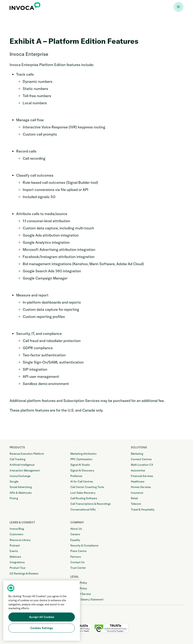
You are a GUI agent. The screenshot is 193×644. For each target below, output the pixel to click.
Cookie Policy (79, 588)
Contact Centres (141, 459)
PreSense (76, 476)
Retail (134, 498)
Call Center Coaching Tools (87, 487)
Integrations (17, 562)
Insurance (137, 493)
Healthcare (138, 481)
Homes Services (141, 487)
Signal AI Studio (80, 465)
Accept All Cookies (42, 617)
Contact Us (77, 562)
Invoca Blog (17, 529)
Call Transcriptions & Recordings (91, 504)
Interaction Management (25, 470)
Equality (75, 540)
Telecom (136, 504)
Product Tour (18, 568)
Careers (75, 534)
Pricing (14, 498)
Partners (76, 557)
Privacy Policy (79, 583)
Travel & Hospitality (143, 509)
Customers (16, 534)
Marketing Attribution (84, 454)
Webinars (15, 557)
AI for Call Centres (82, 481)
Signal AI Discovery (82, 470)
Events (14, 551)
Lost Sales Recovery (83, 493)
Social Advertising (21, 487)
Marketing (137, 454)
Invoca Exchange (20, 476)
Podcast (15, 545)
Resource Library (20, 540)
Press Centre (78, 551)
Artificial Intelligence (22, 465)
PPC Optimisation (81, 459)
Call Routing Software (84, 498)
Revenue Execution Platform (27, 454)
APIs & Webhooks (21, 493)
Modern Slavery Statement (87, 599)
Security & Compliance (84, 545)
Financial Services (142, 476)
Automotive (138, 470)
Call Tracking (17, 459)
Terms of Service (81, 594)
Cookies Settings (42, 628)
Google (14, 481)
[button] (178, 7)
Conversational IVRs (83, 509)
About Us (76, 529)
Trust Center (78, 568)
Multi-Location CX (142, 465)
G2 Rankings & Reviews (24, 573)
